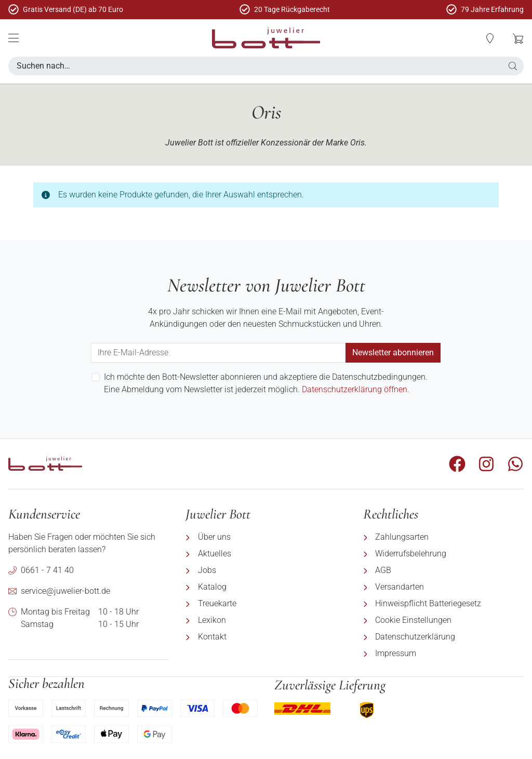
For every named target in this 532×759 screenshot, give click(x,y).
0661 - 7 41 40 (47, 570)
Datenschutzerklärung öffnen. (356, 389)
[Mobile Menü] (14, 38)
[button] (490, 38)
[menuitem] (266, 537)
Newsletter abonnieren (393, 352)
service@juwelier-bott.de (65, 591)
